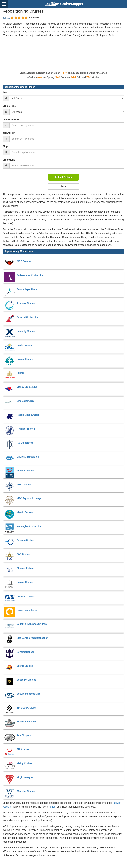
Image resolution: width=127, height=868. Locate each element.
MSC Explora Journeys (29, 498)
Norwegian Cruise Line (29, 526)
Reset (63, 186)
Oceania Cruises (26, 540)
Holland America (26, 429)
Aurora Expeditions (27, 289)
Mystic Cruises (25, 512)
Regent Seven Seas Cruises (32, 624)
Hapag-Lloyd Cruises (28, 415)
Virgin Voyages (25, 777)
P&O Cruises (24, 554)
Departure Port (11, 120)
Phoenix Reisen (25, 568)
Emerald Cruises (26, 401)
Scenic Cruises (25, 666)
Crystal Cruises (25, 359)
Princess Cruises (26, 596)
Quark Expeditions (27, 610)
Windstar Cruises (26, 791)
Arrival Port (9, 133)
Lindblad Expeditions (28, 457)
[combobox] (67, 125)
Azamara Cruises (26, 303)
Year (5, 92)
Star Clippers (24, 736)
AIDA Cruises (24, 261)
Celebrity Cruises (26, 331)
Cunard (21, 373)
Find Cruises (64, 177)
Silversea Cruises (26, 708)
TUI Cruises (23, 749)
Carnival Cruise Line (28, 317)
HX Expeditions (25, 443)
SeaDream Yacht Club (29, 694)
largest (53, 807)
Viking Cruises (25, 763)
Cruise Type (9, 106)
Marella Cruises (25, 471)
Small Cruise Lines (27, 722)
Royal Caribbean (26, 652)
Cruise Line (9, 160)
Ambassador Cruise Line (30, 275)
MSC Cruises (24, 485)
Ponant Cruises (25, 582)
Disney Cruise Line (27, 387)
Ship (5, 146)
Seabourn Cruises (26, 680)
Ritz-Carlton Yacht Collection (32, 638)
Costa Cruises (24, 345)
